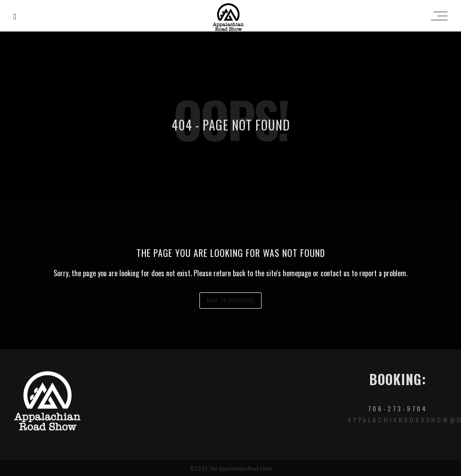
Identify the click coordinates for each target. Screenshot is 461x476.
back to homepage (230, 301)
